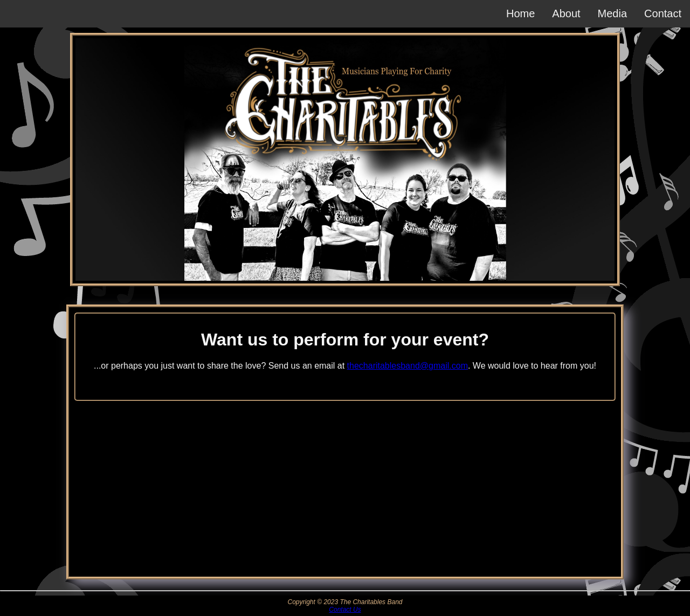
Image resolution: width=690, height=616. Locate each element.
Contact (663, 13)
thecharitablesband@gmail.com (408, 366)
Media (612, 13)
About (566, 13)
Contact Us (345, 610)
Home (520, 13)
